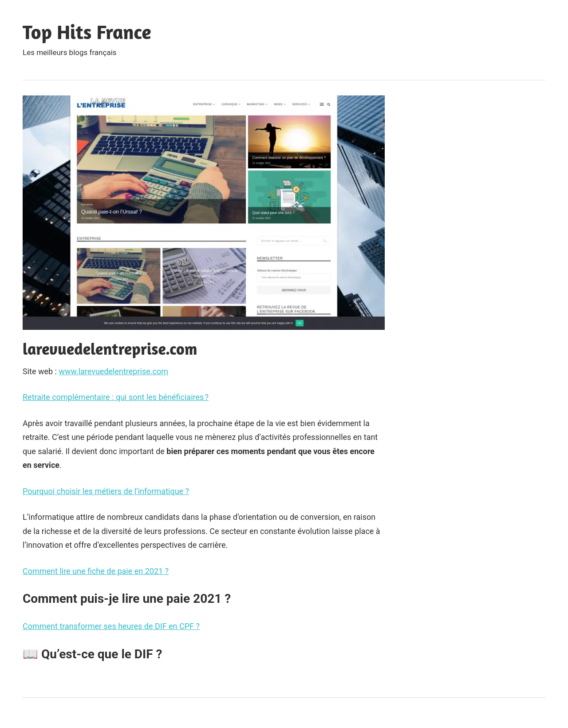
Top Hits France (87, 32)
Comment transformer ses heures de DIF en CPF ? (111, 626)
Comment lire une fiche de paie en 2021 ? (96, 571)
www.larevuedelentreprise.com (113, 371)
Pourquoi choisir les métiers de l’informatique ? (106, 491)
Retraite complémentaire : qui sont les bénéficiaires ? (116, 397)
